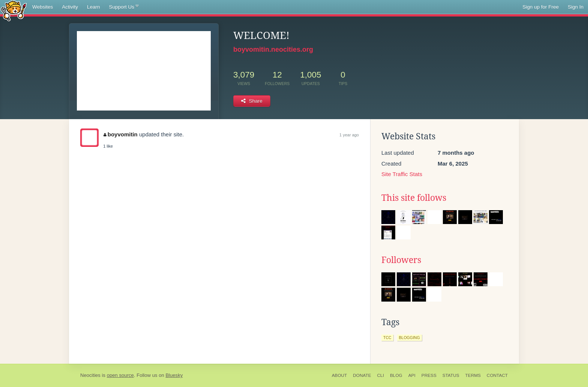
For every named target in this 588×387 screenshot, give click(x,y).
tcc (387, 338)
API (412, 375)
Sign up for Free (541, 7)
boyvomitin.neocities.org (273, 49)
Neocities (90, 375)
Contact (497, 375)
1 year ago (349, 135)
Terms (473, 375)
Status (451, 375)
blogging (409, 338)
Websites (43, 7)
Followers (401, 260)
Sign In (576, 7)
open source (120, 375)
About (340, 375)
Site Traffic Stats (402, 174)
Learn (94, 7)
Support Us (124, 7)
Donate (362, 375)
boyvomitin (121, 134)
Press (429, 375)
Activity (70, 7)
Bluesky (174, 375)
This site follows (414, 198)
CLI (381, 375)
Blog (396, 375)
